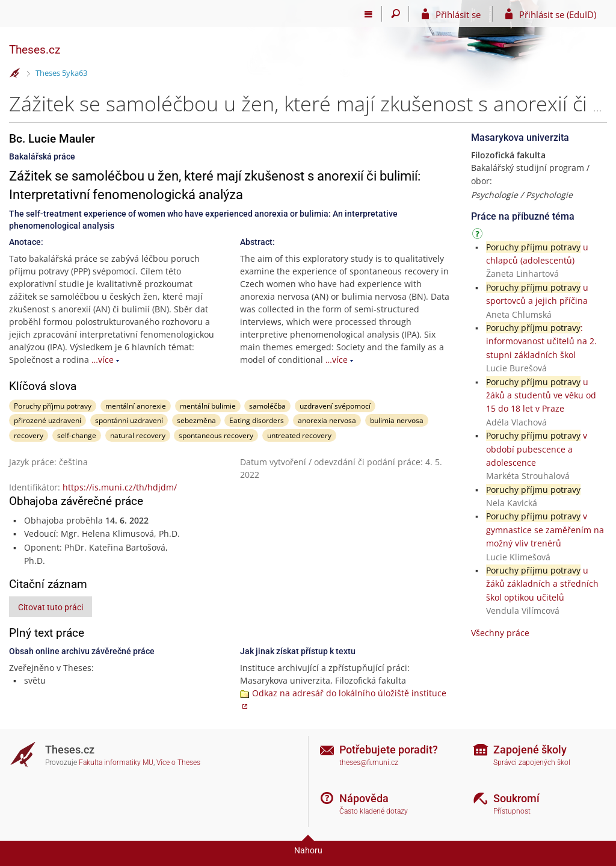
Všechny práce (500, 633)
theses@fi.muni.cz (369, 762)
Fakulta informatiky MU (116, 762)
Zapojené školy (530, 750)
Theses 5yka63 (61, 73)
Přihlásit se (458, 14)
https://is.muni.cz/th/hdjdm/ (120, 487)
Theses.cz (35, 50)
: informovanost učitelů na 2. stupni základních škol (541, 341)
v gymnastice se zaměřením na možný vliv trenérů (545, 530)
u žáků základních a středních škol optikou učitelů (542, 584)
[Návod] (479, 236)
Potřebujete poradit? (389, 750)
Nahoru (308, 850)
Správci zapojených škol (532, 762)
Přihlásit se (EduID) (558, 14)
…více (103, 360)
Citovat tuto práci (51, 607)
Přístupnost (512, 811)
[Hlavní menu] (368, 14)
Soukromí (516, 798)
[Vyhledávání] (396, 14)
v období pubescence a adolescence (537, 449)
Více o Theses (178, 762)
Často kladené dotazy (374, 811)
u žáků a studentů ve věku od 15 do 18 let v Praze (541, 395)
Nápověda (364, 798)
